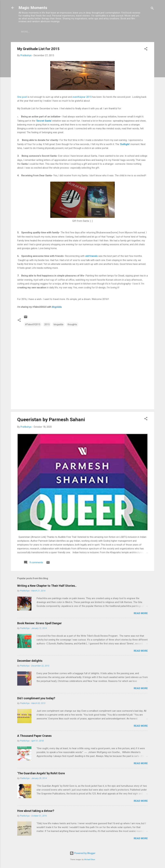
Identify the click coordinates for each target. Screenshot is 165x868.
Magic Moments (33, 8)
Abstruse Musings (123, 32)
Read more (141, 614)
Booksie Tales (52, 32)
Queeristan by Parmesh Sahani (51, 420)
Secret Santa (44, 121)
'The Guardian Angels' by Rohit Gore (41, 774)
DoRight (125, 145)
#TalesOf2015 (33, 325)
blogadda (58, 325)
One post (22, 98)
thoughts (72, 325)
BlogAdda (57, 308)
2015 (47, 325)
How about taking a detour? (36, 811)
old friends (91, 257)
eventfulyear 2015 (82, 98)
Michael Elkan (90, 860)
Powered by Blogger (83, 853)
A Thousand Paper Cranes (34, 736)
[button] (146, 50)
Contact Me (97, 32)
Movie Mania (75, 32)
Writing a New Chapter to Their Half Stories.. (47, 586)
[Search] (152, 9)
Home (33, 32)
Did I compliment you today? (36, 699)
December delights (30, 661)
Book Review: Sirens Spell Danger (39, 624)
